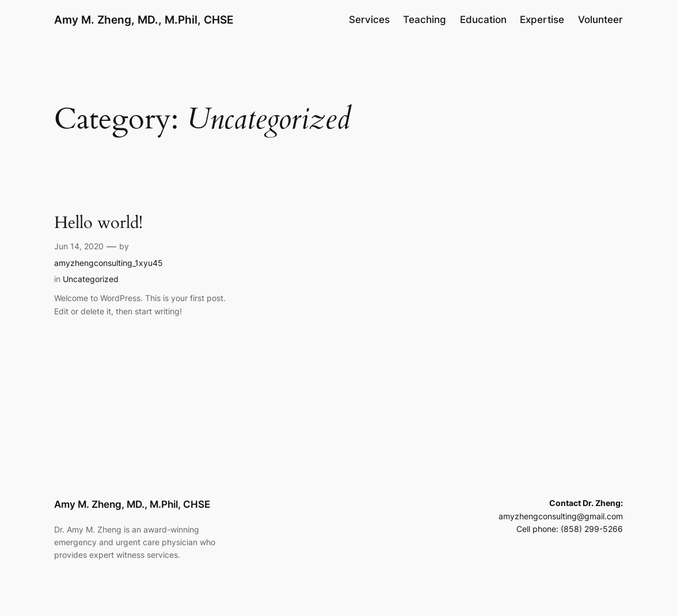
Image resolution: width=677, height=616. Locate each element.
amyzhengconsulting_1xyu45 (109, 263)
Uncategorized (91, 279)
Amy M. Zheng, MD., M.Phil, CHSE (144, 20)
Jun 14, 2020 (79, 246)
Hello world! (98, 223)
